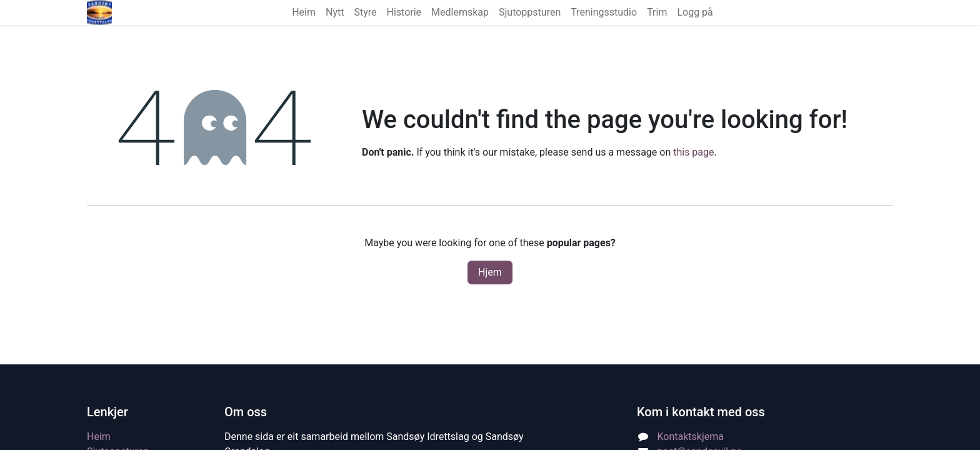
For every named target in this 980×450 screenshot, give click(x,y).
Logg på (695, 12)
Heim (99, 437)
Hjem (490, 272)
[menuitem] (304, 12)
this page (693, 152)
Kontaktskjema (691, 437)
